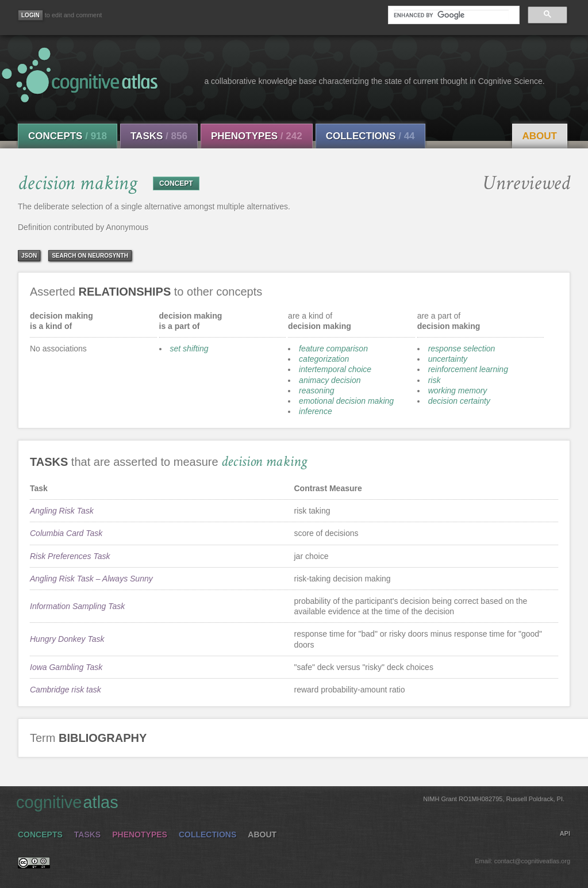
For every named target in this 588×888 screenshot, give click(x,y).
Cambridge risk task (66, 690)
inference (316, 411)
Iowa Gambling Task (66, 667)
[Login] (30, 15)
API (565, 833)
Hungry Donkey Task (67, 639)
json (29, 256)
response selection (462, 349)
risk (435, 380)
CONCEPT (176, 183)
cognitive (290, 802)
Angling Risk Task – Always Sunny (91, 579)
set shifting (189, 349)
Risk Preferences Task (70, 556)
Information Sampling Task (77, 606)
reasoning (317, 391)
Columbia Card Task (66, 533)
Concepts (68, 136)
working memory (458, 391)
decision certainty (459, 401)
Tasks (159, 136)
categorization (324, 359)
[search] (451, 15)
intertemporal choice (335, 369)
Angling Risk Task (62, 511)
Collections (370, 136)
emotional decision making (346, 401)
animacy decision (330, 380)
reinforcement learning (468, 369)
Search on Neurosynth (90, 256)
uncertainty (448, 359)
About (540, 136)
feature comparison (333, 349)
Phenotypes (257, 136)
